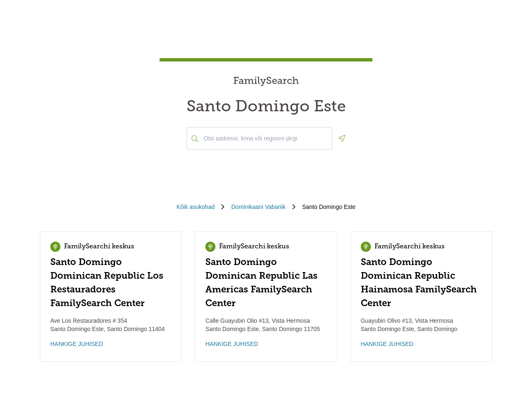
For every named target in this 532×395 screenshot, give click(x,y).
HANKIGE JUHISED (77, 344)
